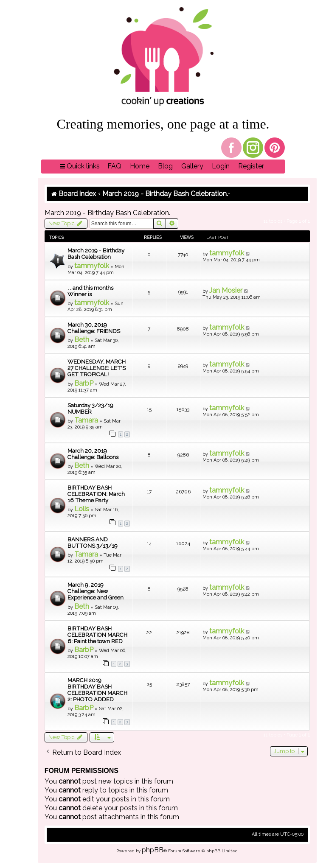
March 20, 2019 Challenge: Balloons (93, 454)
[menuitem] (114, 167)
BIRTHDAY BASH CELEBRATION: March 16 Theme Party (96, 494)
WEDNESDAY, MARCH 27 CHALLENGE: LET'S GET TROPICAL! (97, 368)
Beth (82, 340)
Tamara (86, 420)
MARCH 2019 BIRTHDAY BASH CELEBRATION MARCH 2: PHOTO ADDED (97, 690)
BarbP (84, 383)
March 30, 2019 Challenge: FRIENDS (94, 328)
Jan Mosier (226, 290)
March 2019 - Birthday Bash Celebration (96, 254)
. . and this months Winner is (90, 291)
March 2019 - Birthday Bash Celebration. (107, 213)
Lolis (82, 509)
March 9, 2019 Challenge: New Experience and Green (96, 591)
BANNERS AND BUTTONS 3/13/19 (93, 543)
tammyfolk (92, 266)
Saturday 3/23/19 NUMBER (90, 409)
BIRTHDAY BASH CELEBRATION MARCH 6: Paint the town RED (97, 635)
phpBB (153, 850)
